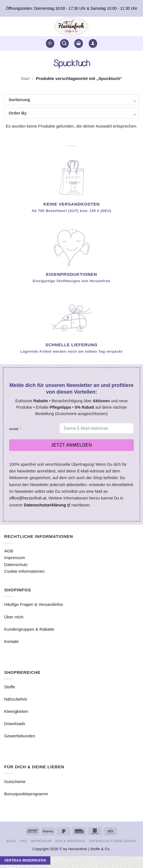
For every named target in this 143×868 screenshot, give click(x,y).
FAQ (24, 841)
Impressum (15, 558)
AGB (9, 551)
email (14, 429)
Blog (12, 841)
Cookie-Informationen (24, 571)
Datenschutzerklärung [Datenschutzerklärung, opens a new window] (47, 505)
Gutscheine (15, 782)
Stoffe (10, 687)
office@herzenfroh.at (28, 498)
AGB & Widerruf (70, 841)
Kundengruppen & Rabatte (29, 629)
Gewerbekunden (20, 736)
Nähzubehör (16, 699)
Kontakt (11, 641)
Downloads (15, 724)
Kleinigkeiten (16, 711)
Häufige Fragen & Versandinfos (34, 604)
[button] (50, 43)
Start (25, 78)
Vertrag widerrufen (25, 860)
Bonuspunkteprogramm (26, 794)
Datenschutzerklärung (113, 841)
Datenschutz (16, 565)
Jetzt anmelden (72, 445)
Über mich (14, 617)
